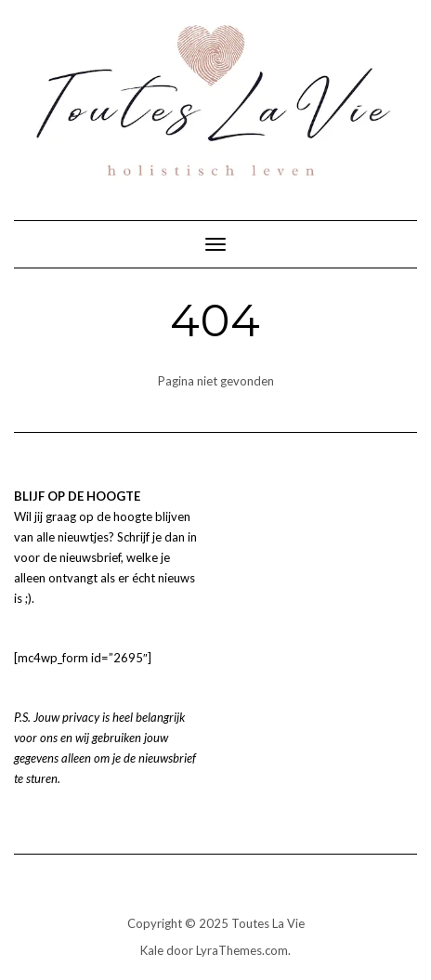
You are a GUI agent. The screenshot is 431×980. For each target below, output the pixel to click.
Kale (152, 950)
